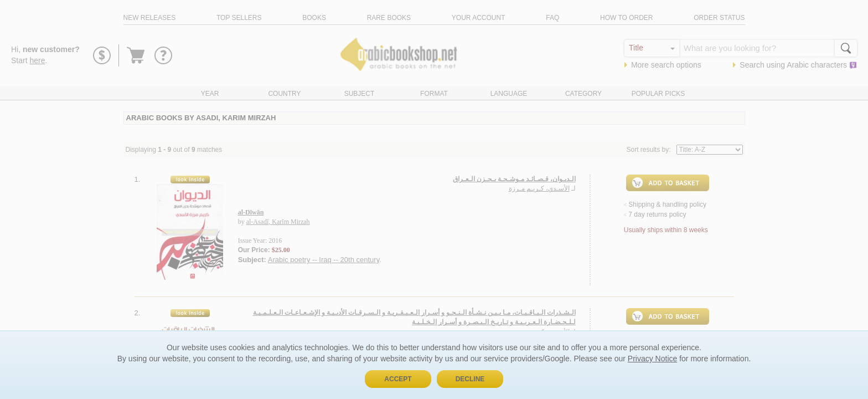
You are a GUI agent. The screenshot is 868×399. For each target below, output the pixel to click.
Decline (470, 379)
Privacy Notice (652, 359)
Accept (398, 379)
